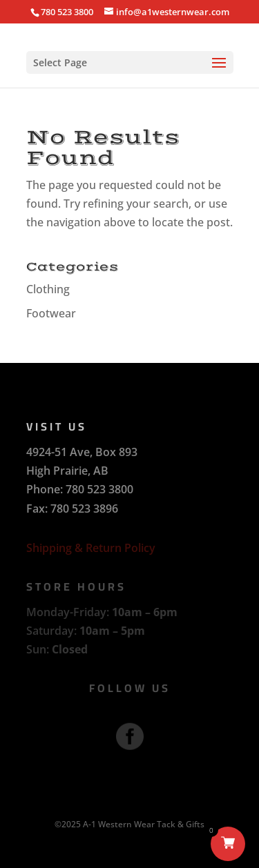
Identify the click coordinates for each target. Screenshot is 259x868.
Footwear (51, 313)
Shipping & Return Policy (91, 548)
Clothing (48, 289)
